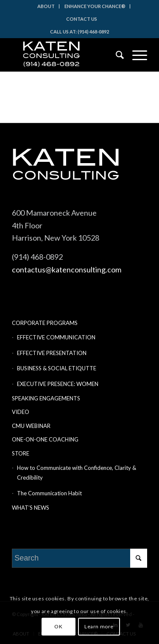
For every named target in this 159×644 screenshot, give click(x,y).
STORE (21, 453)
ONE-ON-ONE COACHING (45, 439)
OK (58, 626)
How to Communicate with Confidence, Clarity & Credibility (77, 473)
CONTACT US (82, 19)
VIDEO (21, 412)
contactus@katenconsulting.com (67, 269)
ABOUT (46, 6)
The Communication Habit (49, 493)
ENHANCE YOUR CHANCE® (95, 6)
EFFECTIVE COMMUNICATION (56, 337)
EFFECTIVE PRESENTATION (52, 353)
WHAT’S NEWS (31, 508)
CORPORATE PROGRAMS (45, 323)
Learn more (99, 626)
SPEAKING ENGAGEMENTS (46, 398)
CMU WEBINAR (31, 426)
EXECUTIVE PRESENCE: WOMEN (58, 384)
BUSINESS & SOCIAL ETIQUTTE (57, 368)
